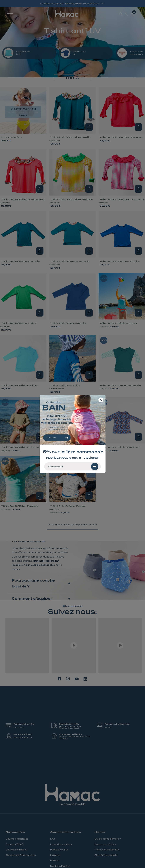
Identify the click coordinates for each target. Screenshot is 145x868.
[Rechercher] (95, 467)
